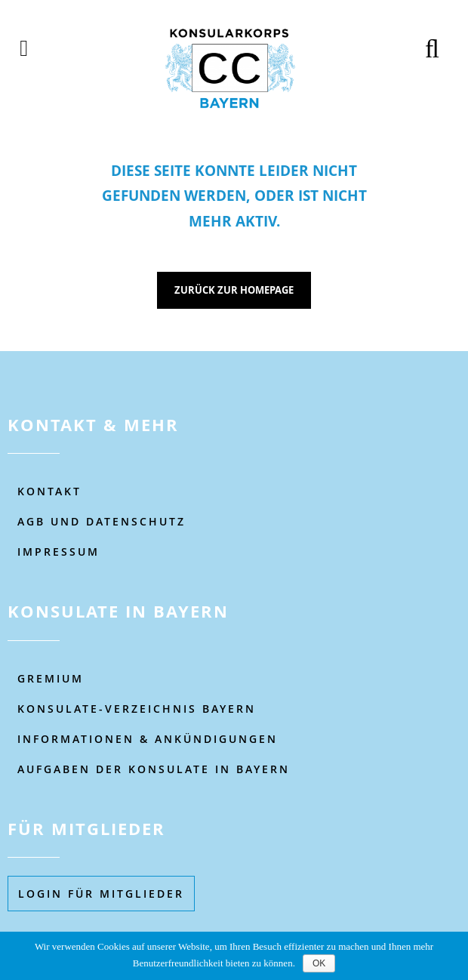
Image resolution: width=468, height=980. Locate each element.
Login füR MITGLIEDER (101, 894)
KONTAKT (49, 491)
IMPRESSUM (58, 552)
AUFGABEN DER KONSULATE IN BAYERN (154, 769)
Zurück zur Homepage (234, 290)
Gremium (51, 678)
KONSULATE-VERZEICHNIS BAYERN (137, 709)
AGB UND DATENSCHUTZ (102, 521)
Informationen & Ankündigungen (148, 739)
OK (319, 963)
